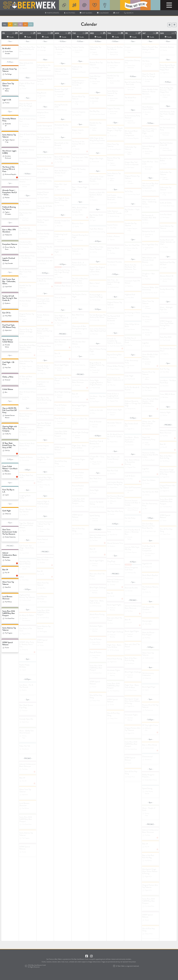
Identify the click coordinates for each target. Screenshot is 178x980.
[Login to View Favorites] (170, 25)
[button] (174, 25)
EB (20, 24)
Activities (69, 13)
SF (10, 24)
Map (116, 13)
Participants (52, 13)
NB (15, 24)
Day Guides (86, 13)
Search (129, 13)
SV (25, 24)
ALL (5, 24)
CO (31, 24)
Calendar (103, 13)
